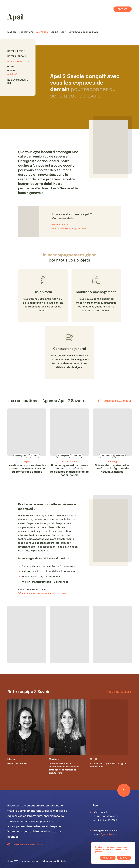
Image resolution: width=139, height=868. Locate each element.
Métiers (12, 32)
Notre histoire (16, 51)
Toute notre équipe (120, 692)
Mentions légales (30, 861)
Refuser (124, 858)
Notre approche (17, 56)
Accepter (108, 858)
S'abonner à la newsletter (27, 845)
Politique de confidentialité (54, 861)
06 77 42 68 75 (60, 225)
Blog (63, 32)
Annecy (13, 74)
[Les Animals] (15, 18)
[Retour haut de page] (124, 790)
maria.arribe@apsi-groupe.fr (69, 229)
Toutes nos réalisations (117, 401)
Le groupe (42, 32)
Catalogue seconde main (83, 32)
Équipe (54, 32)
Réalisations (26, 32)
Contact (123, 9)
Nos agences (19, 62)
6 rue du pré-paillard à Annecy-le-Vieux (46, 594)
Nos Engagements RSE (18, 82)
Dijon (12, 70)
